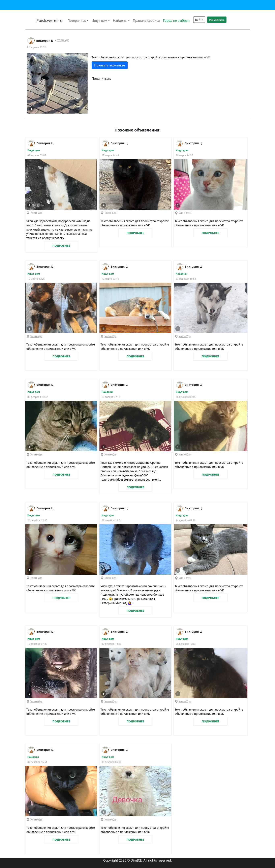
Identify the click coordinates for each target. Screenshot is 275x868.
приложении (189, 57)
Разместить (217, 20)
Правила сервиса (146, 21)
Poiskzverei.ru (49, 20)
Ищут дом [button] (99, 21)
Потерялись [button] (77, 21)
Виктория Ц (45, 41)
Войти (199, 20)
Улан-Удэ (63, 40)
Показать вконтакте (110, 65)
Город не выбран (176, 21)
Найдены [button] (120, 21)
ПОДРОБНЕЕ (61, 246)
